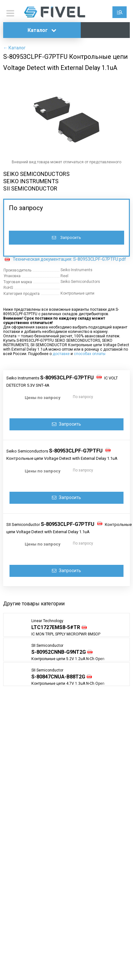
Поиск (120, 12)
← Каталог (14, 48)
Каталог (42, 30)
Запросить (66, 237)
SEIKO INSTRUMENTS (31, 181)
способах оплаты (90, 354)
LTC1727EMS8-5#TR (56, 627)
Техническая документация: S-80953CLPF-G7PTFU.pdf (69, 259)
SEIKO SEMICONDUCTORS (36, 174)
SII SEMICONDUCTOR (30, 188)
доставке (61, 354)
